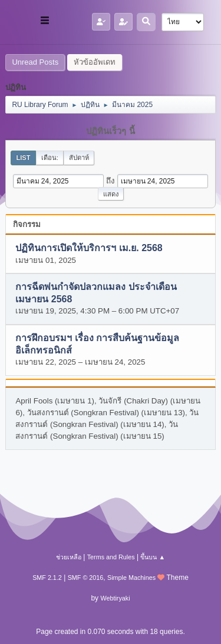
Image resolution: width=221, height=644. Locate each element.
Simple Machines (131, 578)
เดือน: (50, 158)
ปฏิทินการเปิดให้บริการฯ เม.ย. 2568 (89, 248)
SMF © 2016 (86, 578)
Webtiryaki (115, 598)
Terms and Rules (111, 557)
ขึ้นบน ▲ (153, 557)
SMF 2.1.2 (47, 578)
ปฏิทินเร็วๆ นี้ (110, 131)
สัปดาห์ (79, 158)
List (23, 158)
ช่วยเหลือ (69, 557)
